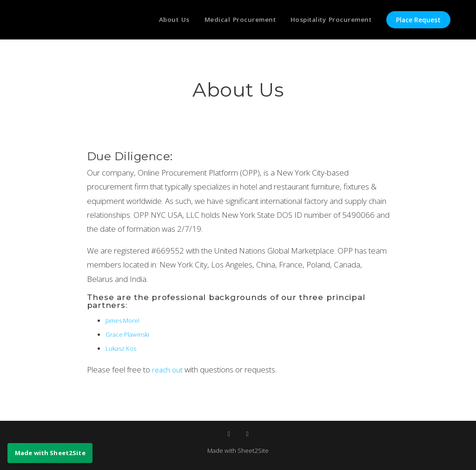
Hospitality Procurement (329, 20)
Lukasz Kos (123, 348)
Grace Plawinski (130, 334)
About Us (164, 20)
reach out (169, 369)
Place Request (418, 20)
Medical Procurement (233, 20)
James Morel (125, 320)
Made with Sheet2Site (238, 450)
